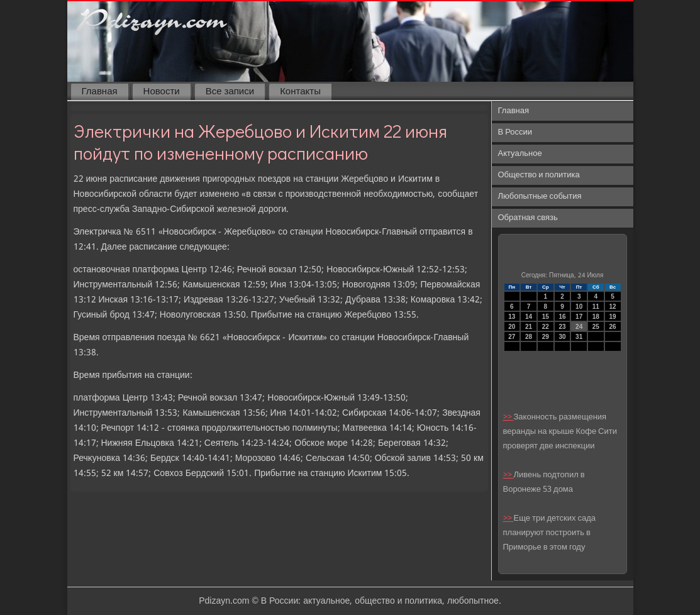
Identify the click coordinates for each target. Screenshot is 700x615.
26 (613, 327)
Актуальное (520, 154)
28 (529, 337)
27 (512, 337)
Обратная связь (528, 218)
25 (596, 327)
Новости (162, 92)
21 (529, 327)
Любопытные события (540, 197)
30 (562, 337)
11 (596, 307)
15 (546, 317)
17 (579, 317)
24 (579, 327)
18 (596, 317)
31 (579, 337)
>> (508, 417)
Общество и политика (539, 175)
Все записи (230, 92)
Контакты (300, 92)
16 (562, 317)
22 (546, 327)
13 (512, 317)
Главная (100, 92)
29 (546, 337)
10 (579, 307)
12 (613, 307)
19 (613, 317)
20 (512, 327)
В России (515, 132)
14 (529, 317)
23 (562, 327)
